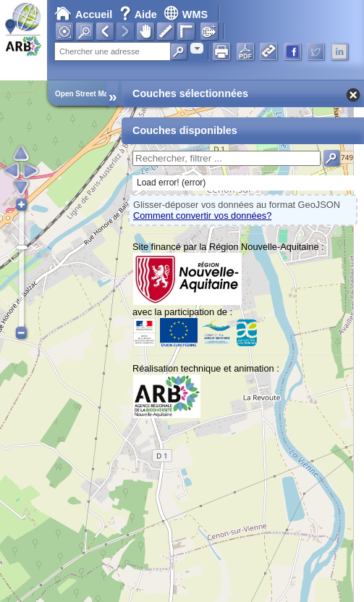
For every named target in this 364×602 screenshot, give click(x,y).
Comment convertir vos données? (202, 216)
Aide (140, 14)
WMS (186, 14)
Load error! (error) (171, 183)
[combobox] (197, 48)
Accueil (83, 14)
